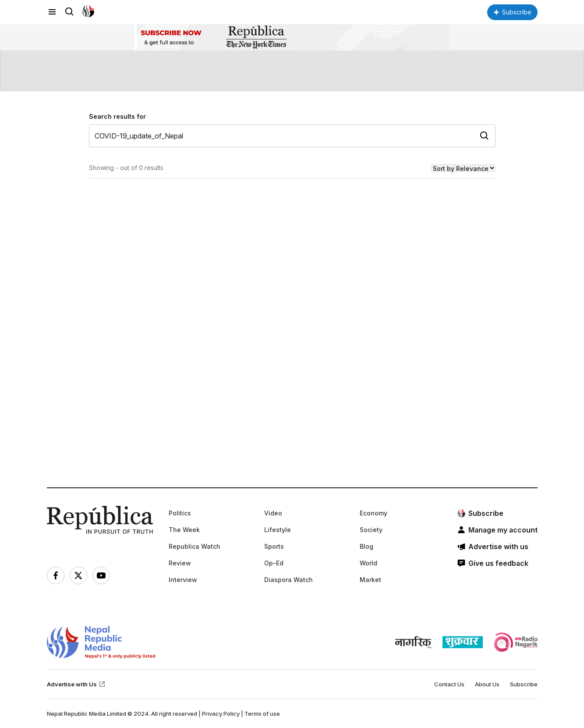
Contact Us (449, 684)
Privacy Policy (221, 714)
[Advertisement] (292, 365)
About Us (487, 684)
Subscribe (524, 684)
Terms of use (262, 714)
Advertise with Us (76, 684)
